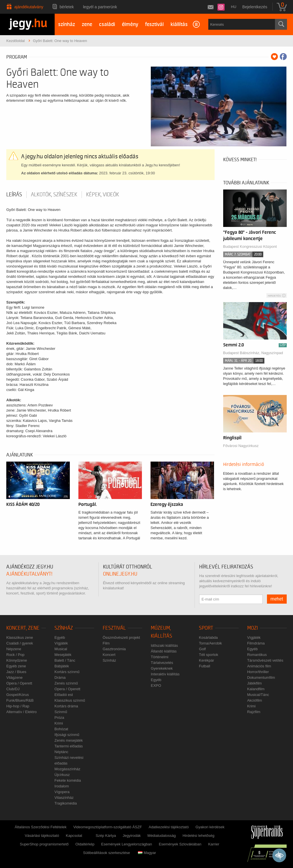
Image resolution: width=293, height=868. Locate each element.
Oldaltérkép (85, 844)
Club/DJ (13, 689)
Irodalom (62, 786)
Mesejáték (63, 655)
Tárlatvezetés (162, 663)
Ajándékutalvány (29, 7)
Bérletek (67, 7)
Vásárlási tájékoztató (42, 836)
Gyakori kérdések (210, 827)
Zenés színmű (66, 683)
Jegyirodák (132, 836)
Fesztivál (114, 628)
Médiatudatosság (162, 836)
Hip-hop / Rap (18, 706)
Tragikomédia (66, 803)
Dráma (60, 678)
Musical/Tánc (258, 695)
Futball (204, 666)
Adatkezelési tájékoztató (169, 827)
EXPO (156, 686)
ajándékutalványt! (29, 574)
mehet (277, 599)
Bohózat (61, 729)
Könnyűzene (17, 660)
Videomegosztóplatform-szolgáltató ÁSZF (108, 827)
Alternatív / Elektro (21, 712)
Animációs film (259, 666)
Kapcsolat (74, 836)
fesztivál (154, 24)
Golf (202, 649)
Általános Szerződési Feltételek (40, 827)
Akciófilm (255, 700)
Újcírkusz (62, 775)
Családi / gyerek (20, 643)
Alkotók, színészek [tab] (54, 195)
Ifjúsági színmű (67, 735)
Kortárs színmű (67, 672)
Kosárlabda (208, 637)
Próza (59, 718)
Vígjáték (61, 643)
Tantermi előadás (69, 746)
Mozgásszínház (67, 769)
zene (87, 24)
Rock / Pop (15, 655)
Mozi (253, 628)
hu (234, 7)
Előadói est (64, 695)
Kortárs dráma (66, 706)
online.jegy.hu (120, 574)
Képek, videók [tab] (103, 195)
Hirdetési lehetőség (198, 836)
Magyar (147, 853)
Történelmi (160, 657)
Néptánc (61, 752)
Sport (206, 628)
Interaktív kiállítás (165, 674)
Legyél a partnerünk (100, 7)
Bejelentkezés (255, 7)
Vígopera (62, 792)
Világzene (14, 678)
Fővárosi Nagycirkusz (241, 446)
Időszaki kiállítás (164, 645)
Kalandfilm (256, 689)
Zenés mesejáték (69, 740)
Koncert (109, 655)
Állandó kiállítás (164, 651)
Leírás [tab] (14, 195)
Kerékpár (206, 660)
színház (67, 24)
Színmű (61, 712)
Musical (61, 649)
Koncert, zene (23, 628)
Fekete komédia (68, 780)
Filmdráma (256, 643)
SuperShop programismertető (44, 844)
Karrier (214, 844)
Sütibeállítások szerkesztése (106, 853)
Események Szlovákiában (180, 844)
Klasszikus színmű (70, 700)
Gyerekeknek (162, 668)
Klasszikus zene (20, 637)
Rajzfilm (254, 712)
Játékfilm (255, 683)
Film (106, 643)
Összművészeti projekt (121, 637)
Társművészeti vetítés (265, 660)
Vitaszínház (64, 798)
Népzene (14, 649)
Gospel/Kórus (18, 695)
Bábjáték (62, 666)
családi (107, 24)
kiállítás (179, 24)
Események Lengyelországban (127, 844)
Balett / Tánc (65, 660)
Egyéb (60, 637)
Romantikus (257, 655)
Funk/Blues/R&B (20, 700)
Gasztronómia (114, 649)
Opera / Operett (19, 683)
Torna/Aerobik (210, 643)
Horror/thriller (258, 672)
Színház (64, 628)
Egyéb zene (16, 666)
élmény (130, 24)
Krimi (59, 723)
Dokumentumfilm (261, 678)
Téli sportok (208, 655)
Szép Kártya (106, 836)
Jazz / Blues (16, 672)
